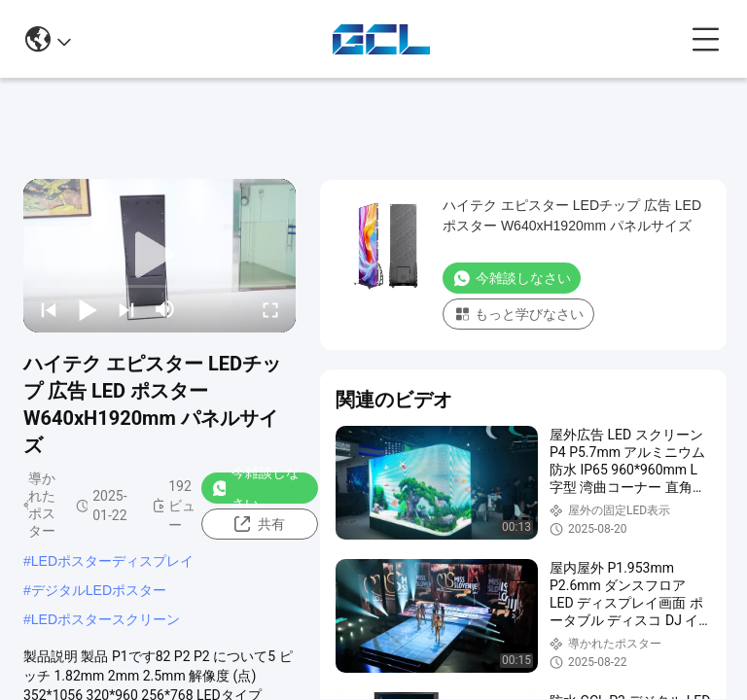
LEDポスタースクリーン (106, 619)
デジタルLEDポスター (99, 590)
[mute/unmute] (165, 309)
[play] (160, 256)
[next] (126, 309)
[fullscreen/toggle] (270, 309)
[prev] (49, 309)
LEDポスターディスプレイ (112, 561)
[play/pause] (88, 309)
